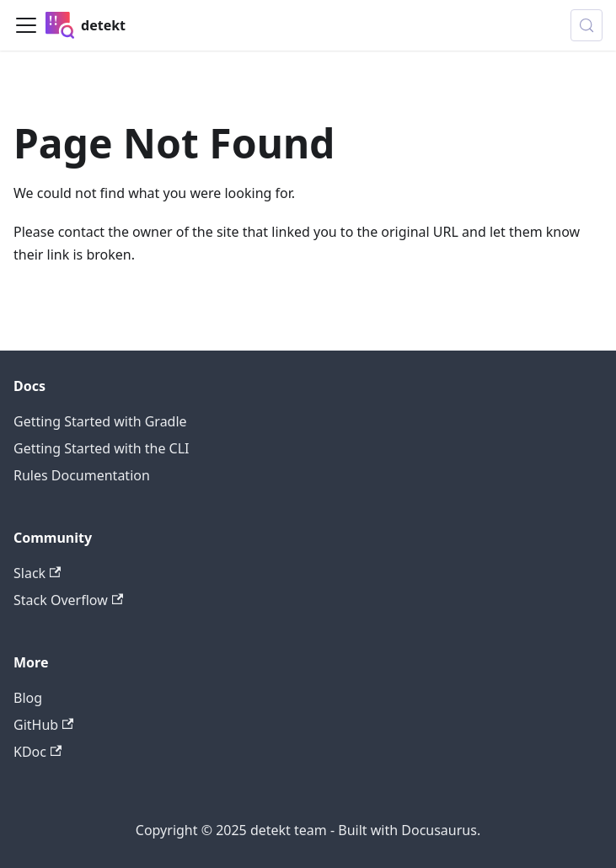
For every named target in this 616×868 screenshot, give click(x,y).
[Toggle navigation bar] (26, 25)
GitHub (43, 725)
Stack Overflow (68, 600)
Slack (37, 573)
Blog (28, 698)
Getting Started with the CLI (101, 448)
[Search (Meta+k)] (587, 25)
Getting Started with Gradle (100, 421)
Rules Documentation (82, 475)
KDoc (37, 752)
